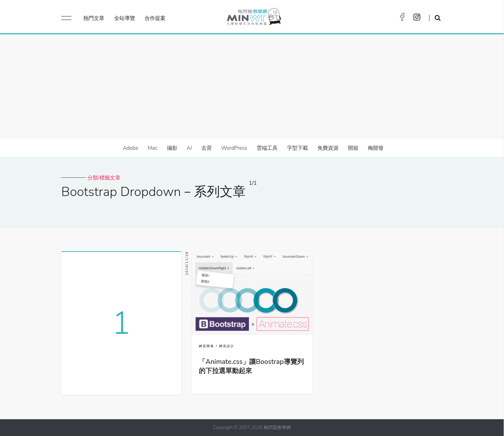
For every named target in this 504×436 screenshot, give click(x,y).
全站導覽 (125, 18)
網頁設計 (227, 346)
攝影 (172, 148)
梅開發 (376, 148)
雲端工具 (267, 148)
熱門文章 (94, 18)
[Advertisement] (252, 87)
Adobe (131, 148)
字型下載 (297, 148)
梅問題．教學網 (254, 18)
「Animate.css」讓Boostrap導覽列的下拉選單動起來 (251, 366)
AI (190, 148)
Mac (152, 148)
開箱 (353, 148)
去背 (206, 148)
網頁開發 (206, 346)
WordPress (234, 148)
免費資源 (328, 148)
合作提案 (155, 18)
